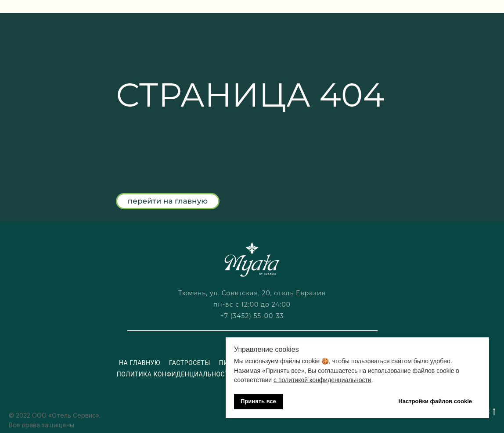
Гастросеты (190, 363)
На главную (140, 363)
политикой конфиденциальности (325, 380)
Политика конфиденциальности (175, 374)
